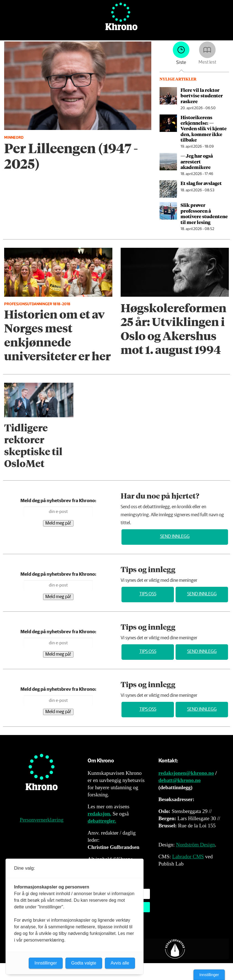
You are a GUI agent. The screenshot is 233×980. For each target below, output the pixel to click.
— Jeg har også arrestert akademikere (197, 161)
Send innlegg (175, 537)
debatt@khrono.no (180, 780)
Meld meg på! (58, 523)
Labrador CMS (188, 857)
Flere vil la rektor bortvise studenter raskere (202, 96)
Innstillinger (209, 975)
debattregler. (102, 821)
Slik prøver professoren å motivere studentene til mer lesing (204, 213)
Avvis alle (120, 963)
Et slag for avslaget (201, 183)
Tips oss (148, 594)
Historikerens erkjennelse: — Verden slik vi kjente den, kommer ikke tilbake (204, 129)
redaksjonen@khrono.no (186, 773)
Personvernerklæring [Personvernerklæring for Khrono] (42, 820)
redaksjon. (99, 814)
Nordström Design (196, 845)
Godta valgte (84, 963)
